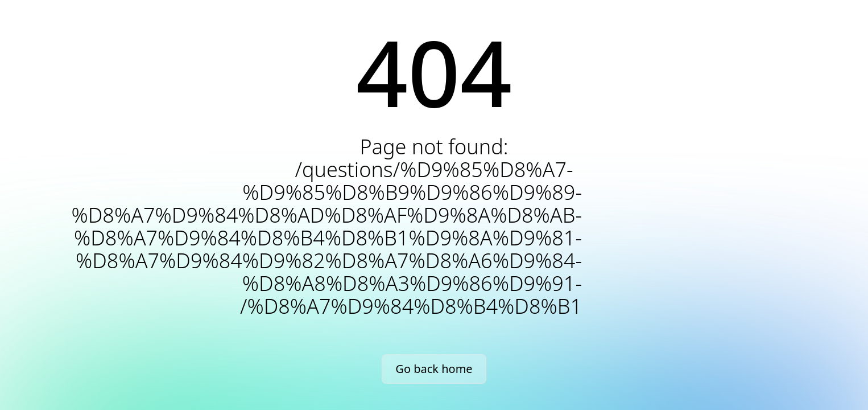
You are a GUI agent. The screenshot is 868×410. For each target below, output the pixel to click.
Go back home (434, 369)
